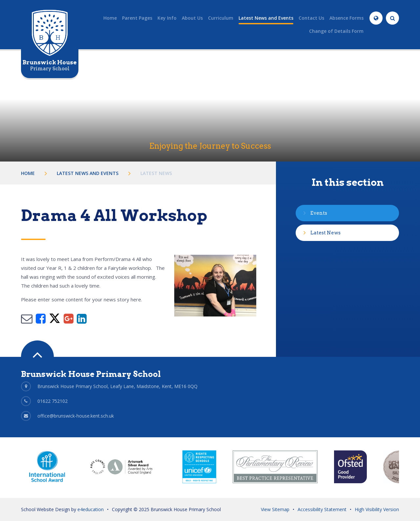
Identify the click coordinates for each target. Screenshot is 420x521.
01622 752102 (52, 401)
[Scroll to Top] (37, 357)
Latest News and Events (88, 173)
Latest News (156, 173)
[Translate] (376, 18)
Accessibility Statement (322, 509)
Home (28, 173)
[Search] (392, 18)
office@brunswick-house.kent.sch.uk (76, 416)
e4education (91, 509)
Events (319, 213)
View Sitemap (275, 509)
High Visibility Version (377, 509)
